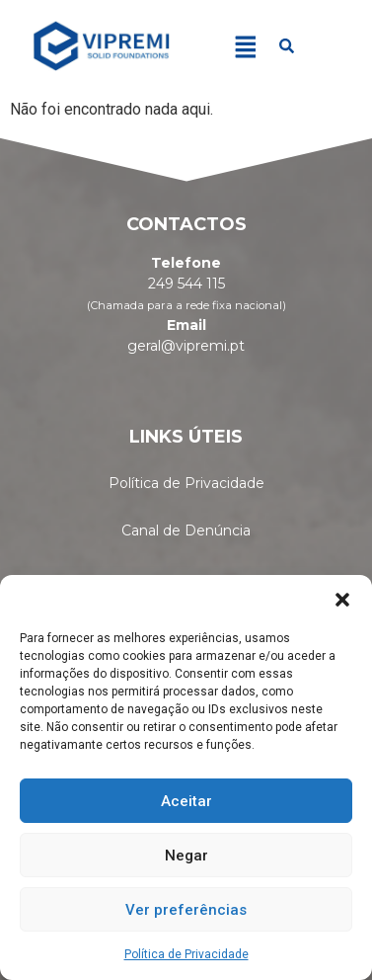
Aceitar (186, 801)
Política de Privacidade (186, 954)
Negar (186, 856)
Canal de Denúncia (186, 531)
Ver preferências (186, 910)
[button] (342, 600)
